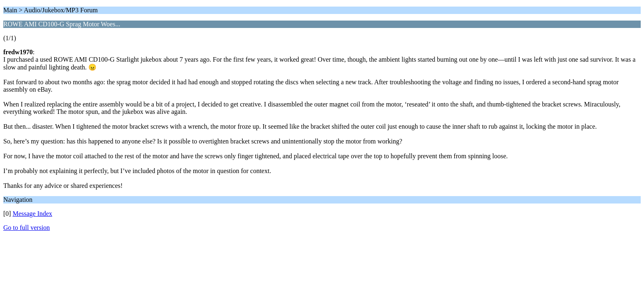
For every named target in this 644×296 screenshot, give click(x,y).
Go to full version (26, 228)
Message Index (32, 214)
